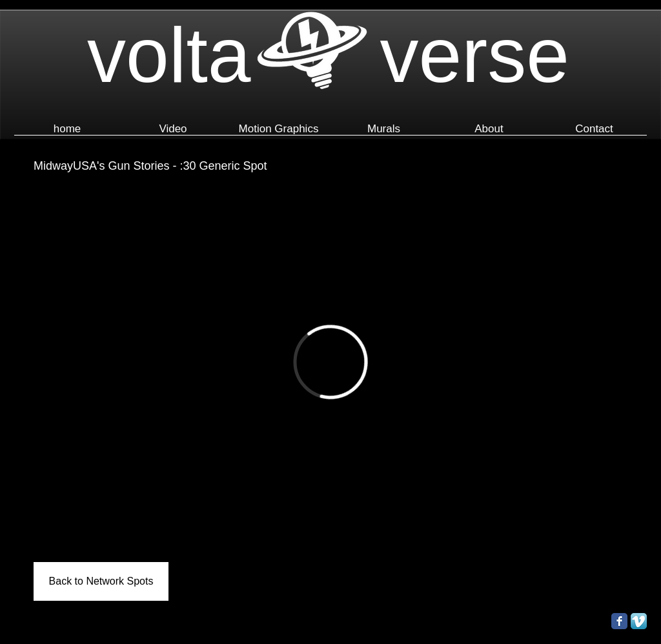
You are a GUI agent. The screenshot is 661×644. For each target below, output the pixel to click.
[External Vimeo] (330, 362)
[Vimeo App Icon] (639, 621)
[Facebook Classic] (619, 621)
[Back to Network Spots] (101, 581)
